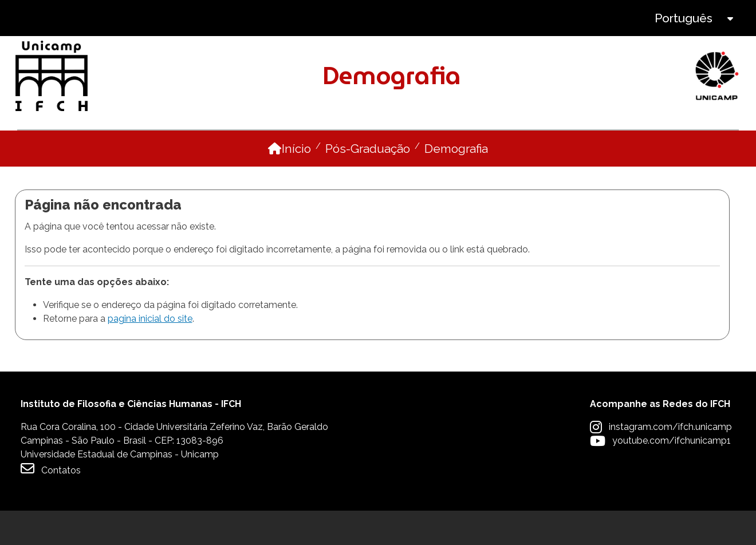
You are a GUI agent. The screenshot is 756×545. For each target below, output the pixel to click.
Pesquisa (531, 147)
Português (684, 18)
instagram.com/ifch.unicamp (670, 461)
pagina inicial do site (150, 353)
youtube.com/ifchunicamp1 (672, 475)
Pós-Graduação (368, 183)
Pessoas (172, 147)
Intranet (353, 18)
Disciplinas (429, 147)
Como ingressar (297, 147)
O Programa (55, 147)
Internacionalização (670, 147)
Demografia (456, 183)
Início (296, 183)
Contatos (51, 503)
